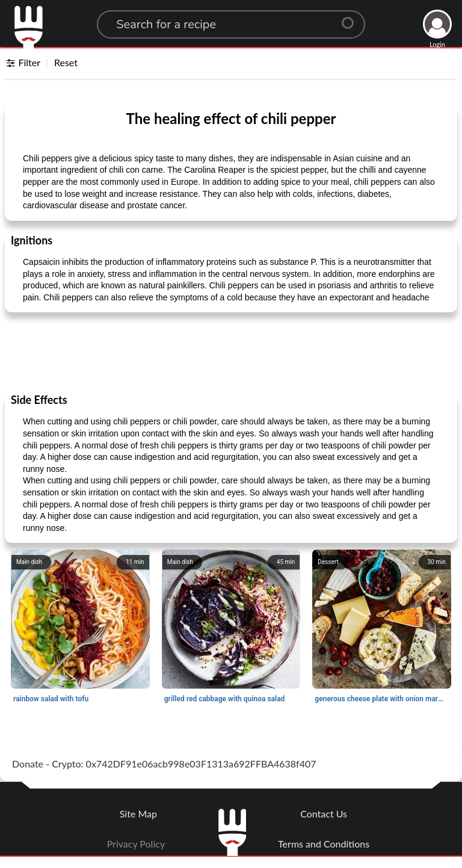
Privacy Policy (136, 844)
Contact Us (324, 814)
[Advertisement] (231, 352)
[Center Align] (352, 18)
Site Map (138, 814)
